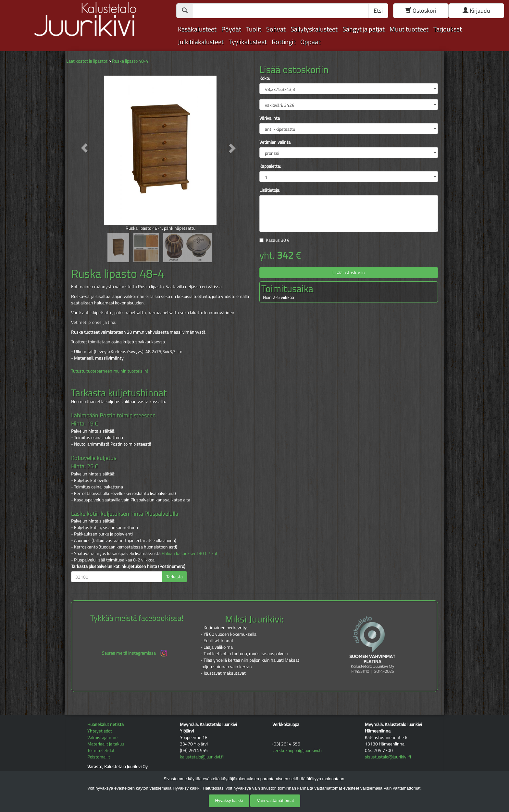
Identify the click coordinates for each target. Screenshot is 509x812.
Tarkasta (174, 577)
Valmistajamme (102, 737)
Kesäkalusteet (197, 29)
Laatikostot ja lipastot (87, 61)
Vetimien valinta (275, 142)
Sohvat (276, 29)
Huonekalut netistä (106, 724)
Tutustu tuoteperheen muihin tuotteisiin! (110, 371)
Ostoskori (421, 11)
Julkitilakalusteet (201, 42)
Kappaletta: (270, 166)
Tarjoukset (448, 29)
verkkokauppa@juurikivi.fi (297, 750)
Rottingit (284, 42)
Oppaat (310, 42)
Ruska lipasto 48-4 (130, 61)
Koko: (265, 78)
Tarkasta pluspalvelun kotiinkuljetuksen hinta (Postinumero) (128, 566)
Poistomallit (99, 757)
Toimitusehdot (101, 750)
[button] (85, 148)
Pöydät (231, 29)
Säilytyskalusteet (314, 29)
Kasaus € (278, 240)
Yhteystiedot (100, 731)
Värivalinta (270, 118)
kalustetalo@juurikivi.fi (202, 757)
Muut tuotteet (409, 29)
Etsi (378, 11)
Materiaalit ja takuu (106, 744)
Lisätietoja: (270, 190)
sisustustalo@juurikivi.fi (388, 757)
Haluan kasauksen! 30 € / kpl (189, 553)
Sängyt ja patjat (364, 29)
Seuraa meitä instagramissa (135, 653)
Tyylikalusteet (248, 42)
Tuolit (254, 29)
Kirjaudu (476, 11)
